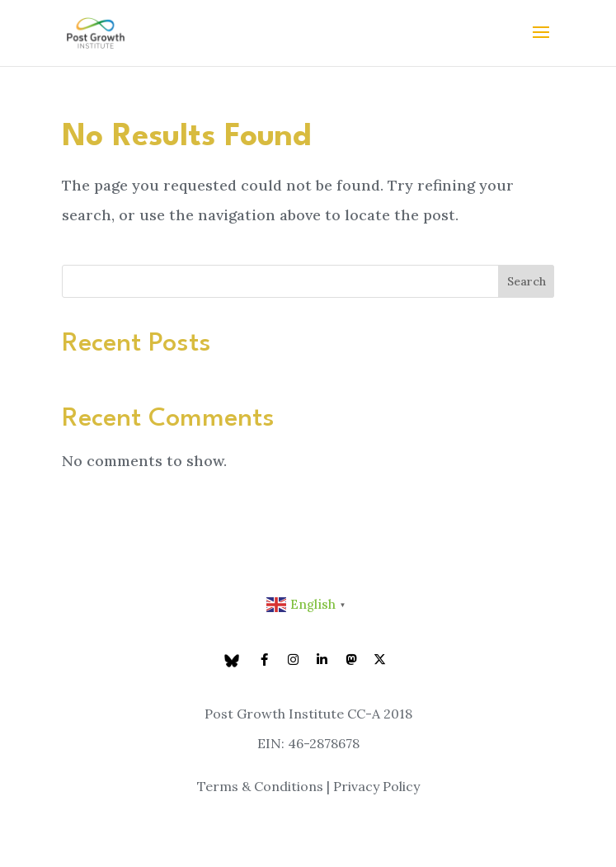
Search (527, 281)
